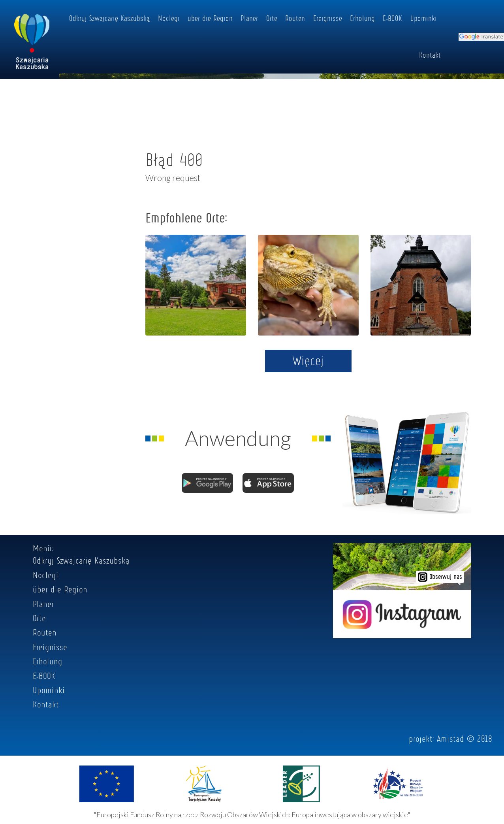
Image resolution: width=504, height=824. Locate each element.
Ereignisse (328, 18)
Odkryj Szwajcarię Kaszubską (109, 18)
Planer (249, 18)
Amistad (450, 739)
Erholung (362, 18)
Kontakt (430, 55)
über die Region (210, 18)
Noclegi (169, 18)
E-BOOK (392, 18)
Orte (272, 18)
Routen (295, 18)
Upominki (424, 18)
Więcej (308, 360)
